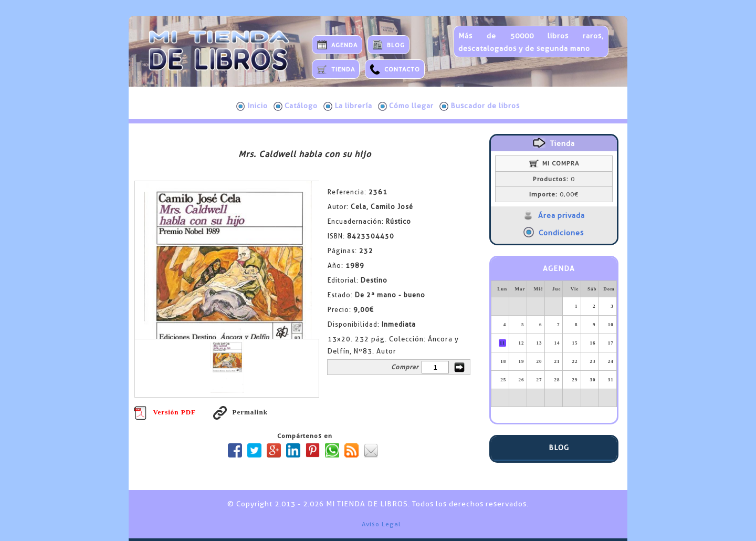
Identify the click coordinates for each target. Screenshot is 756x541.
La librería (348, 106)
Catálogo (296, 106)
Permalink (240, 412)
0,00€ (554, 194)
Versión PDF (165, 412)
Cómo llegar (406, 106)
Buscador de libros (480, 106)
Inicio (252, 106)
